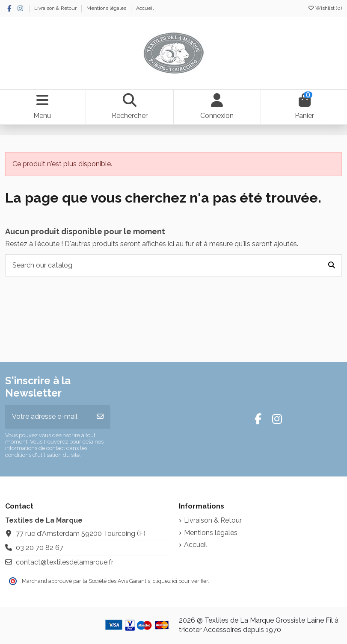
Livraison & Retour (56, 8)
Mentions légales (107, 8)
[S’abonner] (100, 417)
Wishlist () (325, 8)
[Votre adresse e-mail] (48, 417)
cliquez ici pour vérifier (180, 581)
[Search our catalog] (332, 265)
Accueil (145, 8)
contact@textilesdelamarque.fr (65, 562)
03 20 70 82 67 (40, 548)
